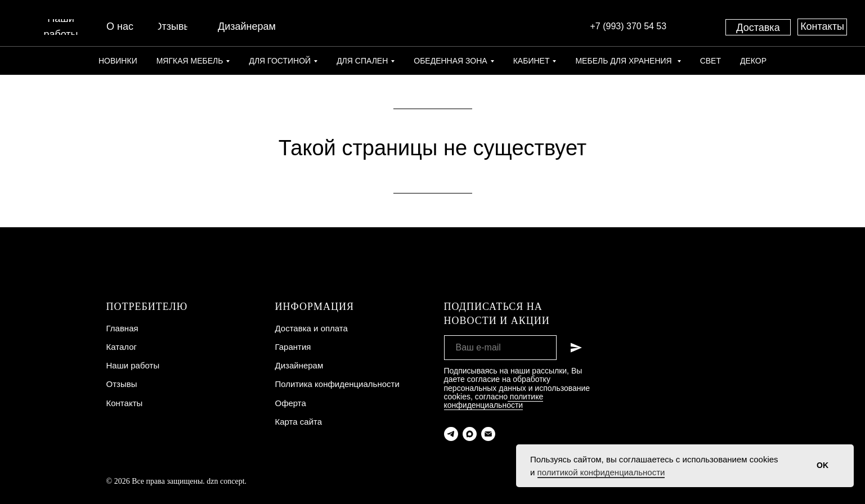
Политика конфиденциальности (337, 384)
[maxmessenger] (470, 434)
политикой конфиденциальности (601, 472)
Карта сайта (299, 422)
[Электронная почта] (488, 434)
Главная (122, 328)
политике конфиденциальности (494, 401)
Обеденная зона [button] (450, 61)
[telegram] (451, 434)
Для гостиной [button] (280, 61)
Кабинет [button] (532, 61)
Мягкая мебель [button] (190, 61)
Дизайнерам (299, 365)
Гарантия (293, 347)
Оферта (291, 403)
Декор (753, 61)
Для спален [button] (362, 61)
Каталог (122, 347)
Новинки (118, 61)
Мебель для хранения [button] (624, 61)
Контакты (125, 403)
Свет (711, 61)
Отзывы (122, 384)
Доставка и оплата (312, 328)
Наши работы (133, 365)
